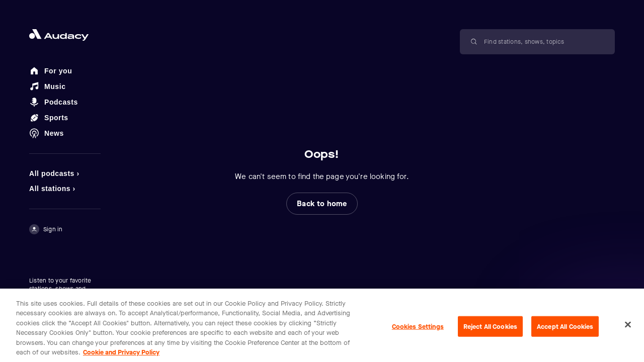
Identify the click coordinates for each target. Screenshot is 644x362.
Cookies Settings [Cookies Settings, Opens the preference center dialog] (418, 332)
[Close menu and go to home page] (65, 35)
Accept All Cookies (565, 332)
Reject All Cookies (490, 332)
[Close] (628, 330)
